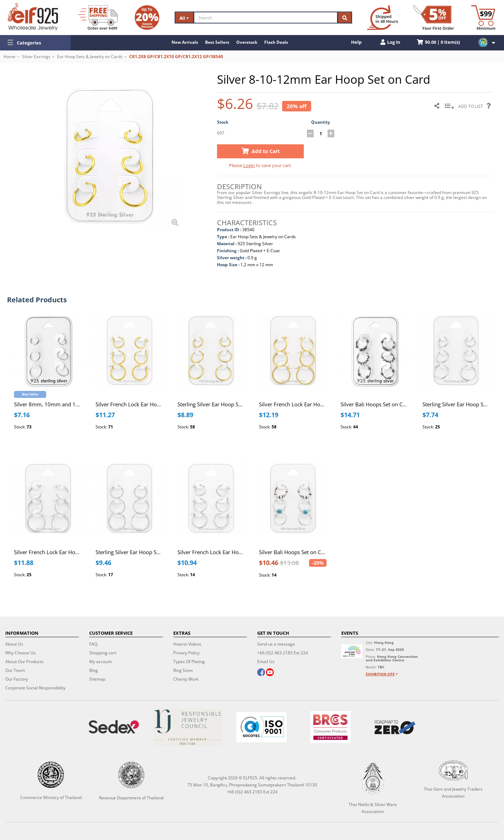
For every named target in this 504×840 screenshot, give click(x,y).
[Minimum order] (483, 18)
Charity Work (186, 679)
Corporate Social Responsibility (35, 688)
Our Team (15, 670)
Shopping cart (103, 653)
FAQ (93, 644)
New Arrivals (185, 42)
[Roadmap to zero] (395, 727)
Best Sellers (217, 42)
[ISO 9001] (261, 727)
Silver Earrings (36, 57)
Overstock (247, 42)
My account (100, 662)
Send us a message (276, 644)
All (184, 18)
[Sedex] (114, 727)
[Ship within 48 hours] (383, 18)
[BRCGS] (331, 727)
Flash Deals (276, 42)
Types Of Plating (189, 662)
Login (249, 165)
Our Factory (17, 679)
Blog (94, 670)
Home (9, 57)
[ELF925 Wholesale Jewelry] (33, 17)
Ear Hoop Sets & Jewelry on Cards (90, 57)
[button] (35, 43)
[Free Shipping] (98, 18)
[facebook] (261, 673)
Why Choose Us (20, 653)
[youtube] (270, 673)
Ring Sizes (183, 670)
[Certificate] (187, 727)
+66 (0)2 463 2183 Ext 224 (283, 653)
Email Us (266, 662)
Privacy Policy (186, 653)
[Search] (266, 18)
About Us (14, 644)
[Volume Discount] (147, 18)
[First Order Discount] (434, 18)
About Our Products (24, 662)
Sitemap (97, 679)
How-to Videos (187, 644)
